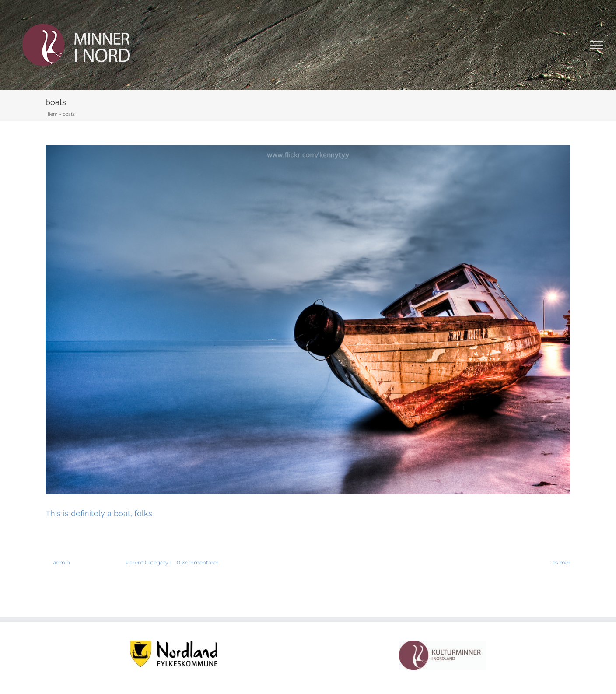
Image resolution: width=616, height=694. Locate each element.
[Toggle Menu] (597, 45)
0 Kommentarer (198, 563)
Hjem (52, 114)
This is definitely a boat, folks (99, 513)
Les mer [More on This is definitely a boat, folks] (560, 563)
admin (61, 563)
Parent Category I (148, 563)
